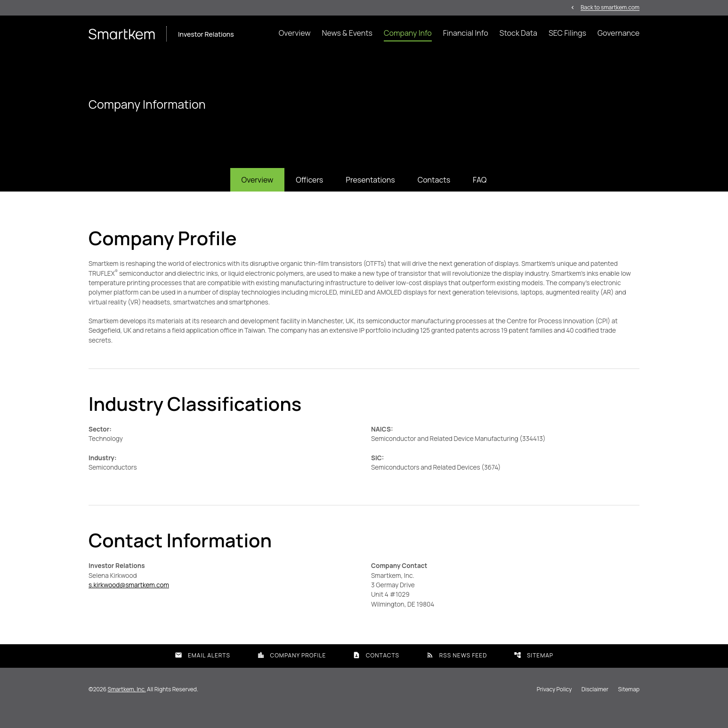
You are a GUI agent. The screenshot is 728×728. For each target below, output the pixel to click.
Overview (295, 33)
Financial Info (466, 33)
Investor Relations (206, 35)
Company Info (408, 33)
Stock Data (518, 33)
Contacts (434, 192)
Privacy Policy (554, 706)
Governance (619, 33)
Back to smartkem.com (610, 8)
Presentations (370, 192)
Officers (309, 192)
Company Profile (292, 672)
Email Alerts (202, 672)
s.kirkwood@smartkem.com (130, 601)
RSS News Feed (457, 672)
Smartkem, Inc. (127, 706)
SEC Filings (567, 33)
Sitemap (534, 672)
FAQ (480, 192)
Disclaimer (595, 706)
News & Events (347, 33)
